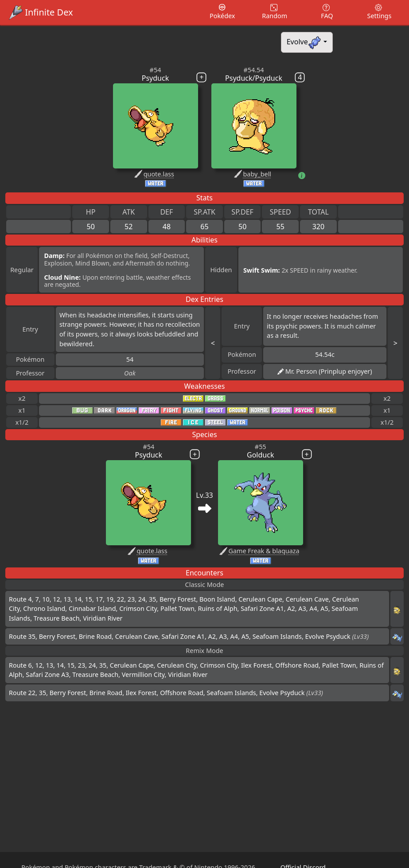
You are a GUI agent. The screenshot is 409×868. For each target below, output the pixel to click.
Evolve (304, 42)
